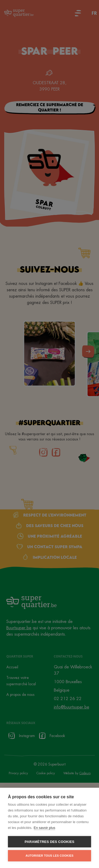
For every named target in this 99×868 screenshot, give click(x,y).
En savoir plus (45, 828)
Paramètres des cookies (49, 842)
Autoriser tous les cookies (49, 856)
